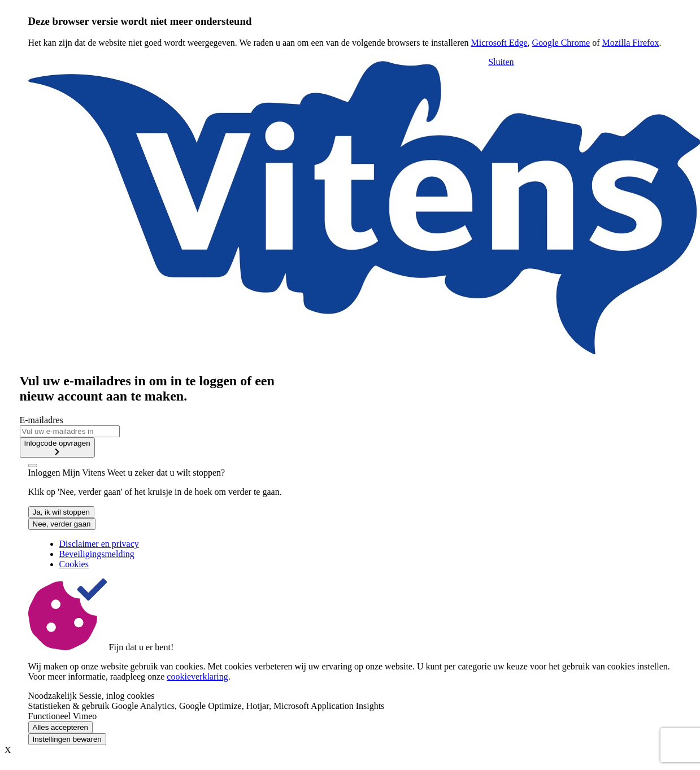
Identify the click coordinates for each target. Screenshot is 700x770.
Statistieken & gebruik (69, 706)
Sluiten (501, 62)
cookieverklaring (197, 677)
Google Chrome (561, 43)
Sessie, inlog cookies (117, 696)
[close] (33, 466)
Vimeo (85, 716)
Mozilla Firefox (631, 43)
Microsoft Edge (499, 43)
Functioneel (50, 716)
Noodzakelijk (53, 696)
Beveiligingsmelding (97, 554)
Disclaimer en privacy (99, 544)
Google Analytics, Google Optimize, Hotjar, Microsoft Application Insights (248, 706)
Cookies (74, 564)
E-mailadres (42, 420)
